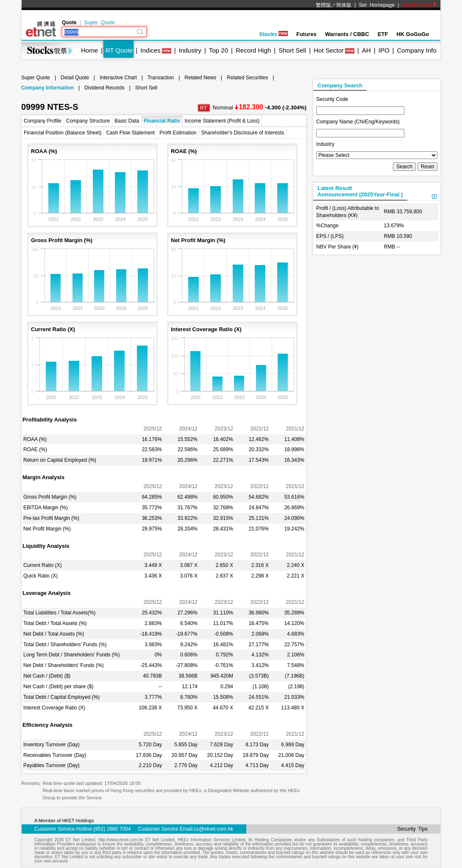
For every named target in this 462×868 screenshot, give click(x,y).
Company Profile (43, 121)
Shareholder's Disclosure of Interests (243, 133)
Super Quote (99, 22)
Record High (253, 50)
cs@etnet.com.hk (213, 829)
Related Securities (247, 78)
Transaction (161, 78)
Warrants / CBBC (347, 34)
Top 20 (218, 50)
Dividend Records (104, 88)
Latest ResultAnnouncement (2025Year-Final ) (360, 191)
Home (89, 50)
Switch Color (420, 5)
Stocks (273, 34)
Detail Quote (75, 78)
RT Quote (119, 50)
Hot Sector (329, 50)
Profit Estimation (178, 133)
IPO (384, 50)
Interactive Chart (118, 78)
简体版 (344, 5)
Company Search (340, 85)
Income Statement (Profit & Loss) (222, 121)
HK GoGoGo (413, 34)
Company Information (47, 88)
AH (366, 50)
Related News (200, 78)
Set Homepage (377, 5)
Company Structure (88, 121)
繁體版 (323, 5)
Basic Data (127, 121)
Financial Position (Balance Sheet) (63, 133)
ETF (383, 34)
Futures (306, 34)
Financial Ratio (162, 121)
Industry (190, 50)
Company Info (416, 50)
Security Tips (412, 829)
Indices (150, 50)
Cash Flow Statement (130, 133)
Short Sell (292, 50)
